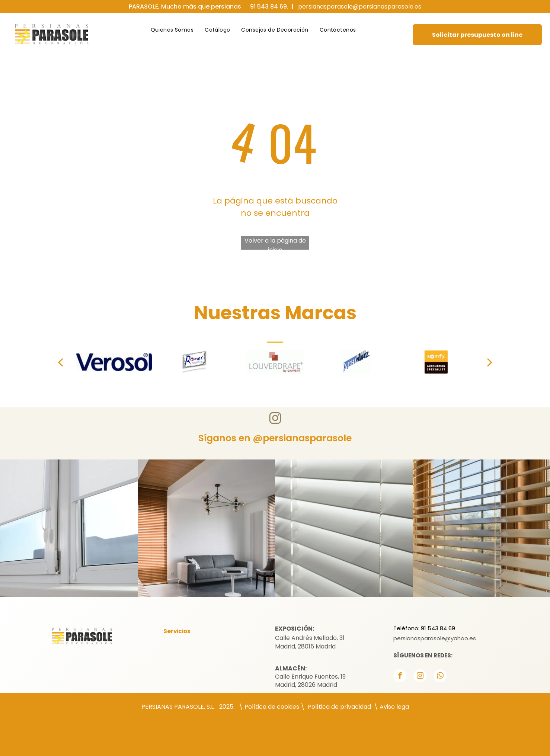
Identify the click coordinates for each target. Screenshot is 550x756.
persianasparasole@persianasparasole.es (360, 7)
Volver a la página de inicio (275, 243)
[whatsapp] (440, 677)
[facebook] (400, 677)
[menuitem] (172, 30)
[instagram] (420, 677)
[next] (490, 362)
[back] (60, 362)
